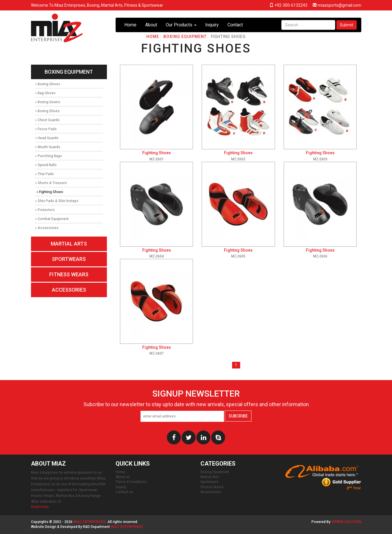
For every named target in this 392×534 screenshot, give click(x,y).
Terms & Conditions (131, 482)
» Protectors (45, 210)
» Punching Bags (49, 156)
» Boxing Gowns (48, 102)
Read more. (40, 507)
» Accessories (47, 228)
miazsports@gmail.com (337, 5)
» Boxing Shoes (47, 111)
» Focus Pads (46, 129)
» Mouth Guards (48, 147)
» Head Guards (47, 138)
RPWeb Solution (347, 522)
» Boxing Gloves (48, 84)
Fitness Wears (69, 274)
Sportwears (69, 259)
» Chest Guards (47, 120)
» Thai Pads (44, 174)
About (151, 25)
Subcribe (238, 416)
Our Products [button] (181, 25)
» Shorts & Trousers (51, 183)
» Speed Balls (46, 165)
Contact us (124, 492)
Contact (235, 25)
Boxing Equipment (69, 72)
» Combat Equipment (52, 219)
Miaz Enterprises (90, 522)
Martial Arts (69, 244)
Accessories (69, 290)
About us (123, 477)
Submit (347, 25)
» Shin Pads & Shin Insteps (57, 201)
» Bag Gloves (45, 93)
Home (130, 25)
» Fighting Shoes (50, 192)
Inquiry (212, 25)
